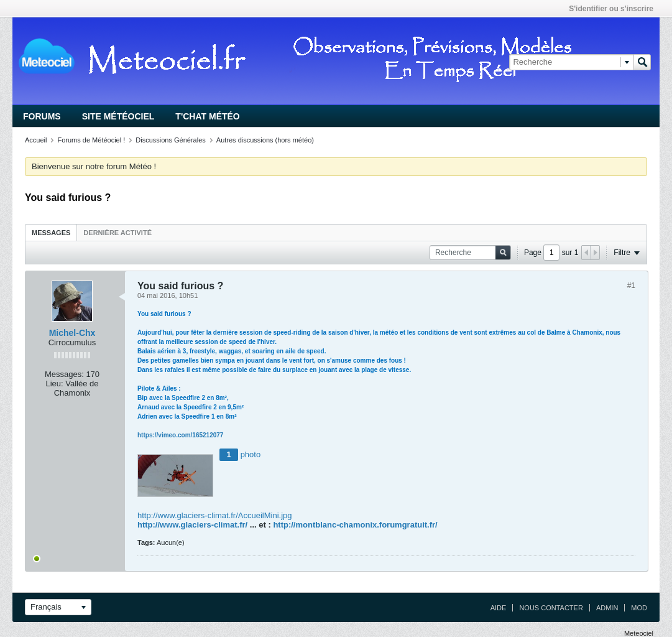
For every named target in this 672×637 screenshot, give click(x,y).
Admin (607, 608)
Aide (499, 608)
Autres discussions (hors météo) (265, 140)
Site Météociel (118, 116)
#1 (631, 286)
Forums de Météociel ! (91, 140)
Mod (639, 608)
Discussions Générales (171, 140)
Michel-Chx (72, 333)
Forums (42, 116)
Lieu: (54, 384)
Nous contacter (551, 608)
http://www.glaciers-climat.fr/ (192, 525)
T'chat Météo (207, 116)
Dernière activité (117, 233)
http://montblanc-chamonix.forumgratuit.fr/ (355, 525)
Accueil (36, 140)
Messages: (64, 374)
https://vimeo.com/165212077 (180, 435)
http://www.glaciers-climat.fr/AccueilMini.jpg (215, 515)
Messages (51, 233)
